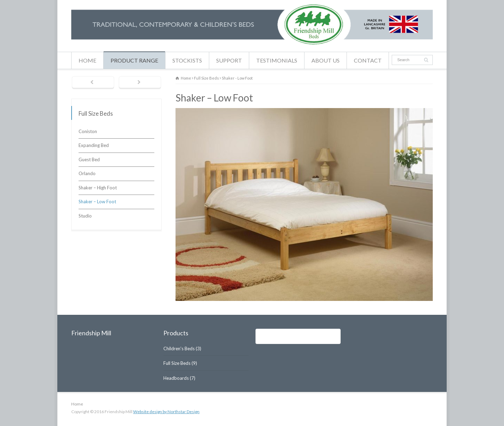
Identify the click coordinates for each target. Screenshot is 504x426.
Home (77, 404)
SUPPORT (229, 60)
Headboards (176, 378)
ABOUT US (326, 60)
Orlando (87, 173)
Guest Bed (89, 159)
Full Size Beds (177, 363)
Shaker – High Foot (98, 188)
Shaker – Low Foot (97, 202)
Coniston (88, 131)
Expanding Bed (94, 145)
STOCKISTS (187, 60)
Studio (85, 216)
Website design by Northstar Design (166, 412)
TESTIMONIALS (277, 60)
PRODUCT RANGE (134, 60)
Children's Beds (179, 349)
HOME (87, 60)
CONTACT (368, 60)
